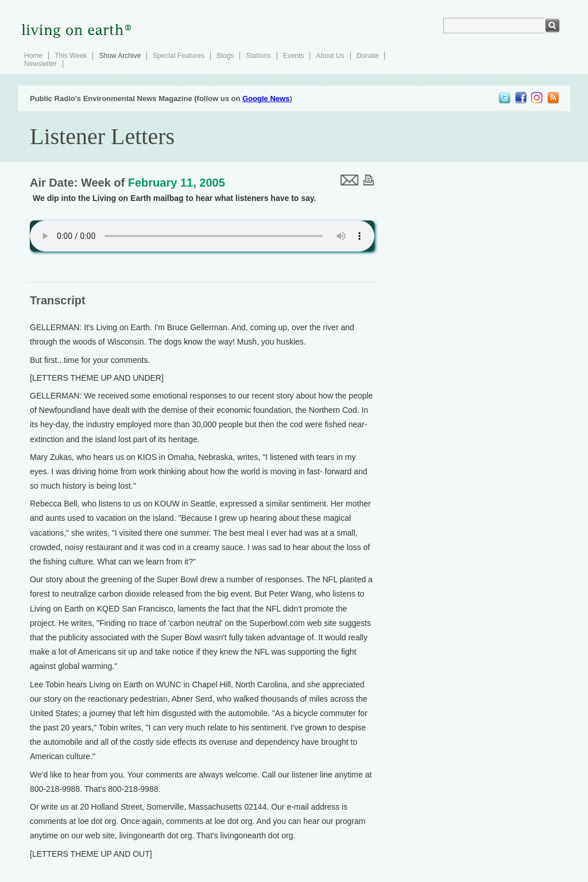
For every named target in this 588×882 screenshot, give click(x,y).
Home (33, 56)
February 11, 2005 (177, 183)
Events (294, 56)
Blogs (225, 56)
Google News (266, 98)
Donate (368, 56)
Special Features (179, 56)
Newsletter (40, 64)
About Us (330, 56)
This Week (71, 56)
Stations (258, 56)
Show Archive (120, 56)
